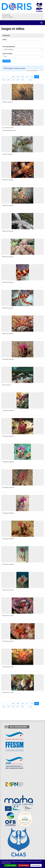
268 (13, 77)
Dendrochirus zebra (8, 590)
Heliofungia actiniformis (9, 130)
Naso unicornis (7, 385)
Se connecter (6, 15)
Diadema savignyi (7, 102)
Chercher (6, 61)
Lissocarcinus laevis (8, 128)
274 (4, 80)
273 (37, 77)
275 (8, 80)
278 (22, 80)
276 (13, 80)
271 (27, 77)
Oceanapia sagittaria (8, 359)
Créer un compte (7, 17)
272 (32, 77)
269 (18, 77)
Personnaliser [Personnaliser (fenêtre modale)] (36, 865)
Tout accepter (10, 865)
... (9, 77)
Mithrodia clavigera (8, 180)
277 (18, 80)
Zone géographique (9, 47)
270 (23, 77)
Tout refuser (24, 865)
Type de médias (7, 54)
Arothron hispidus (7, 154)
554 (30, 80)
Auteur (5, 39)
